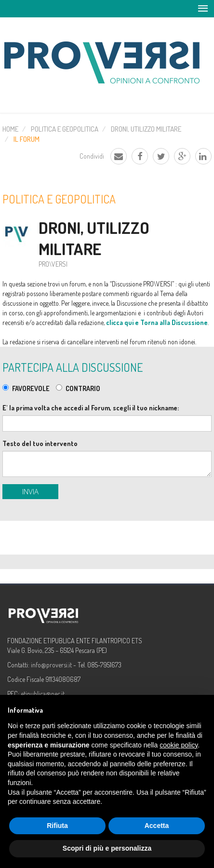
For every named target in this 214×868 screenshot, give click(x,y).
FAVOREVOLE (31, 388)
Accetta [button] (157, 826)
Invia (30, 491)
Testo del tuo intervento (40, 443)
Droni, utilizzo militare (146, 129)
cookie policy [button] (179, 745)
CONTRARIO (83, 388)
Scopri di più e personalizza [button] (107, 848)
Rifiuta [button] (57, 826)
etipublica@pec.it (43, 694)
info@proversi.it (51, 665)
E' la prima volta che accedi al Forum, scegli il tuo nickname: (91, 408)
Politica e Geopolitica (65, 129)
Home (10, 129)
